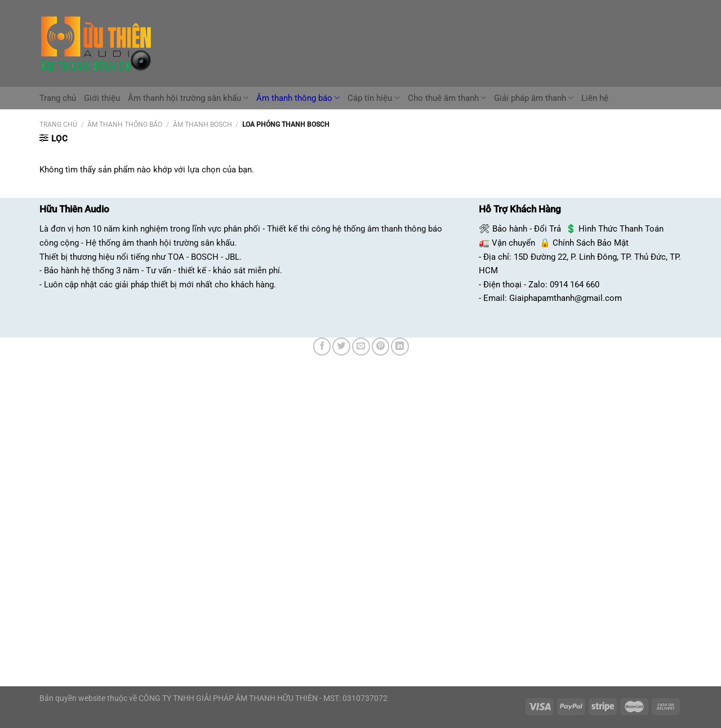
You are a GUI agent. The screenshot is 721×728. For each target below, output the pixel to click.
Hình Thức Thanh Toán (621, 229)
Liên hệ (595, 98)
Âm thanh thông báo (298, 98)
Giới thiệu (102, 98)
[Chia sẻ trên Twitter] (341, 347)
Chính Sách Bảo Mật (591, 243)
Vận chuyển (513, 243)
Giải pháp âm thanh (534, 98)
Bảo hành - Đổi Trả (527, 229)
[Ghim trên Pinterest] (381, 347)
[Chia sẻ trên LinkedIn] (400, 347)
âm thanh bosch (202, 125)
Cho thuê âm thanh (447, 98)
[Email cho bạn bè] (361, 347)
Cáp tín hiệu (373, 98)
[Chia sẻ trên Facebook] (322, 347)
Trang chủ (58, 98)
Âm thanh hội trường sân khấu (188, 98)
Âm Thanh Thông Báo (125, 125)
